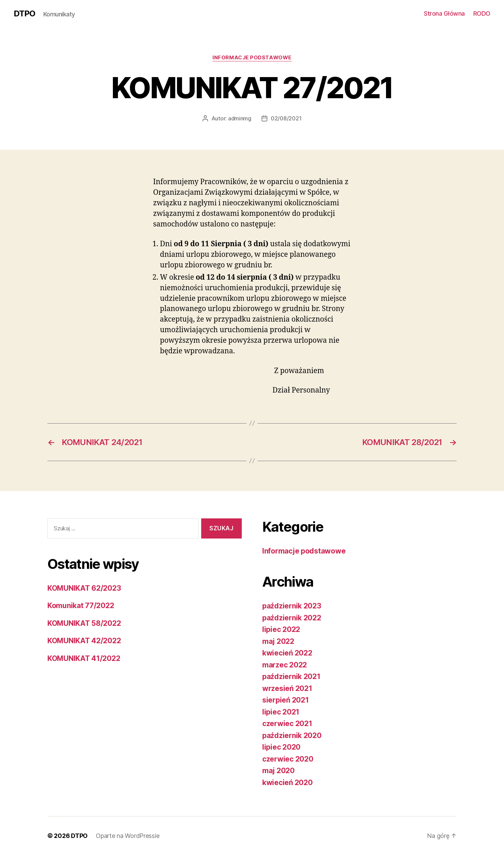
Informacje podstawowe (252, 58)
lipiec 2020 (281, 747)
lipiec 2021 (281, 712)
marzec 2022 (285, 665)
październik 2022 (292, 618)
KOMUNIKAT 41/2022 (84, 658)
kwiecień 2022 (287, 653)
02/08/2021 (286, 118)
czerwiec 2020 (288, 759)
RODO (482, 13)
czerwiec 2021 (287, 724)
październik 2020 (292, 735)
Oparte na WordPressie (128, 836)
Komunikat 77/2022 (81, 606)
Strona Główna (444, 13)
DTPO (24, 14)
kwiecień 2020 (287, 783)
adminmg (240, 118)
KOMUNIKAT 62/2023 (84, 588)
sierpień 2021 (286, 700)
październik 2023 (292, 606)
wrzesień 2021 (287, 688)
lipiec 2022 (281, 629)
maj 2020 (278, 771)
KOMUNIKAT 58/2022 (84, 623)
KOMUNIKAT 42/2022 (84, 641)
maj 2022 (278, 641)
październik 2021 (291, 676)
